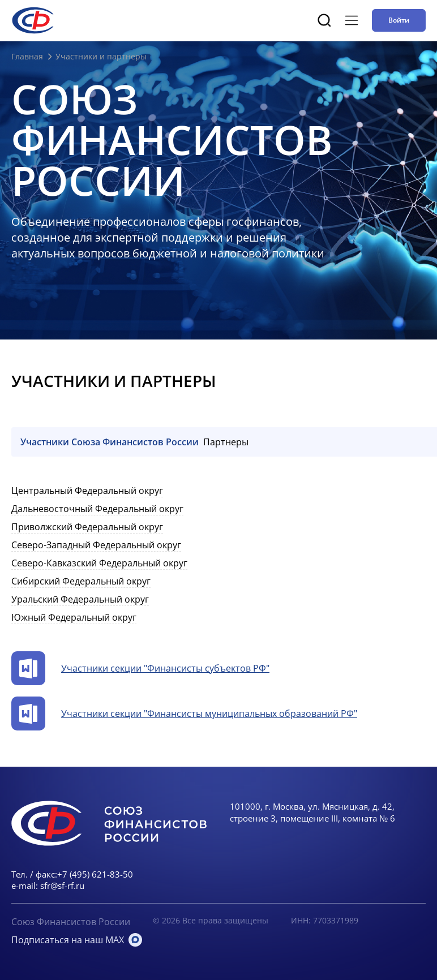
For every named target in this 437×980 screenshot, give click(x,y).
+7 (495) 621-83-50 (95, 874)
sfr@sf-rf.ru (62, 886)
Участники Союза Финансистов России (110, 442)
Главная (27, 56)
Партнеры (226, 442)
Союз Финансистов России (71, 922)
